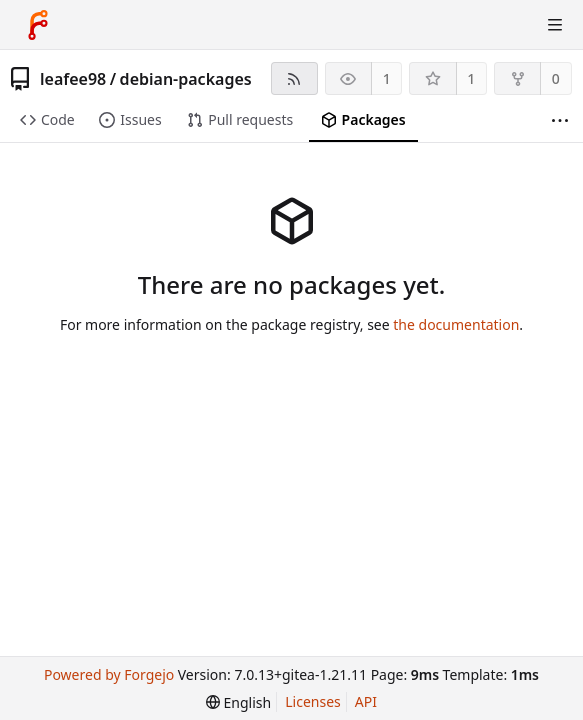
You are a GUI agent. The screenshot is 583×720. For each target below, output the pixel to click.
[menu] (238, 702)
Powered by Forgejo (109, 674)
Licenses (313, 701)
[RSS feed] (294, 78)
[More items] (560, 120)
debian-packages (186, 79)
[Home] (38, 25)
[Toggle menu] (555, 25)
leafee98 (73, 79)
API (366, 701)
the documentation (456, 324)
